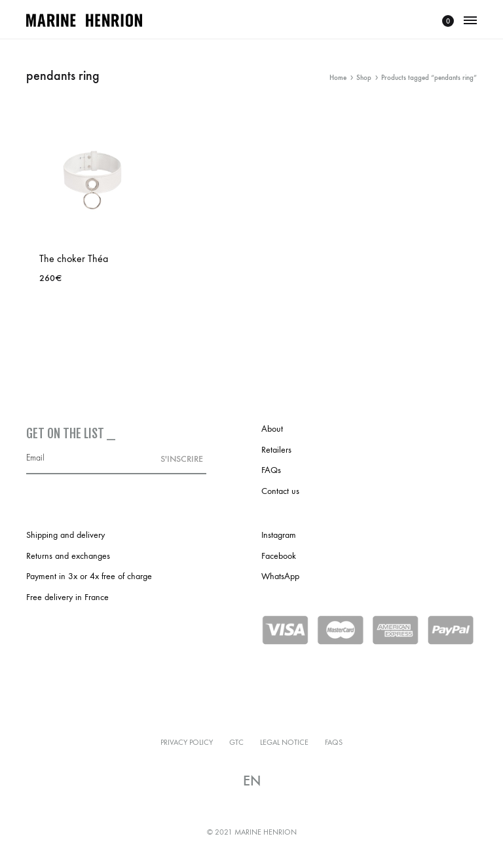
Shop (364, 78)
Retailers (276, 450)
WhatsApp (280, 576)
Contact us (280, 491)
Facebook (279, 556)
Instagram (279, 535)
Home (338, 78)
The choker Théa (74, 258)
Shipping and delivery (65, 535)
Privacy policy (187, 742)
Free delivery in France (67, 597)
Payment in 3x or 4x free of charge (89, 576)
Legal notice (284, 742)
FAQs (271, 470)
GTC (236, 742)
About (272, 429)
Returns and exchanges (68, 556)
